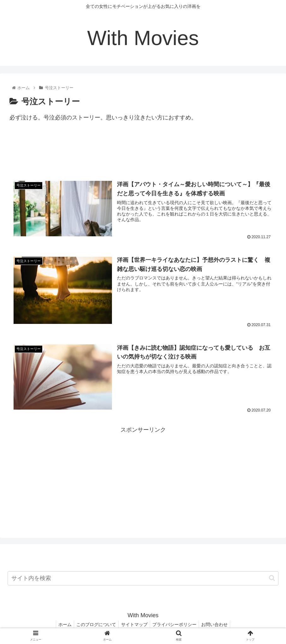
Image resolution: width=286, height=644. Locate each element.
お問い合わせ (218, 624)
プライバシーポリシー (176, 624)
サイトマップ (134, 624)
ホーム (61, 624)
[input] (143, 578)
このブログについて (95, 624)
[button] (272, 578)
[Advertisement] (143, 154)
